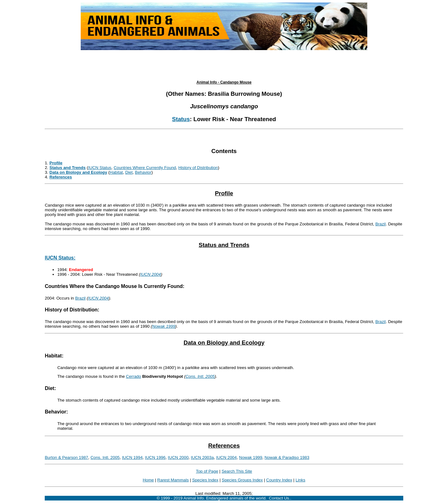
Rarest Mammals (173, 480)
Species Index (205, 480)
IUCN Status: (60, 258)
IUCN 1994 (132, 457)
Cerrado (134, 376)
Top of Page (207, 471)
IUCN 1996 (155, 457)
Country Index (279, 480)
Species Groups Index (242, 480)
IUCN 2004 (150, 274)
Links (300, 480)
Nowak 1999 (164, 326)
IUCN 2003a (202, 457)
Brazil (381, 224)
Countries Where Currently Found (145, 168)
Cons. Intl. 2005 (200, 376)
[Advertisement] (224, 65)
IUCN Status (100, 168)
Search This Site (237, 471)
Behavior (143, 172)
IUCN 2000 (178, 457)
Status (181, 119)
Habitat (116, 172)
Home (148, 480)
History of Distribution (198, 168)
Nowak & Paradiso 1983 (287, 457)
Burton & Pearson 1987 (66, 457)
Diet (129, 172)
